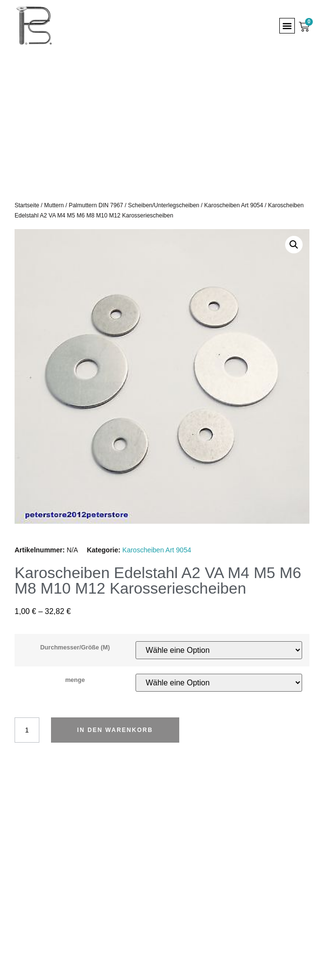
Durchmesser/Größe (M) (75, 648)
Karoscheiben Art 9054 (233, 205)
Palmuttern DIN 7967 (96, 205)
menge (75, 680)
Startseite (27, 205)
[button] (287, 26)
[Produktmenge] (27, 730)
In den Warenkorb (115, 730)
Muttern (54, 205)
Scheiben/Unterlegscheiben (164, 205)
